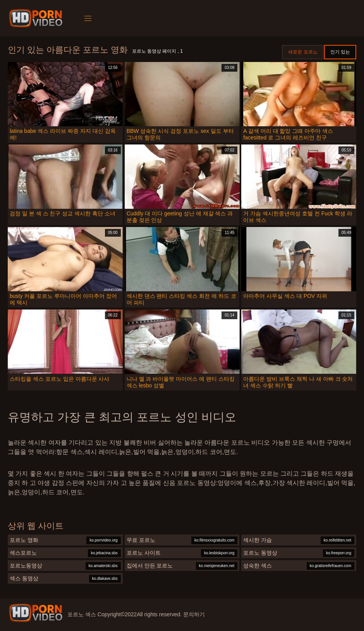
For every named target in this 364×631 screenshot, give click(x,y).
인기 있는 (340, 52)
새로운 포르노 (303, 52)
